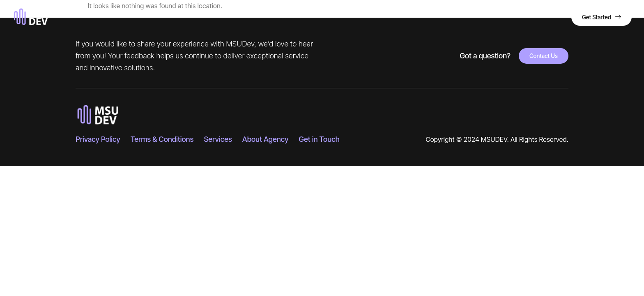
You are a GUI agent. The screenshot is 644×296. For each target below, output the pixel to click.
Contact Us (386, 17)
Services (337, 17)
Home (251, 17)
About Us (291, 17)
